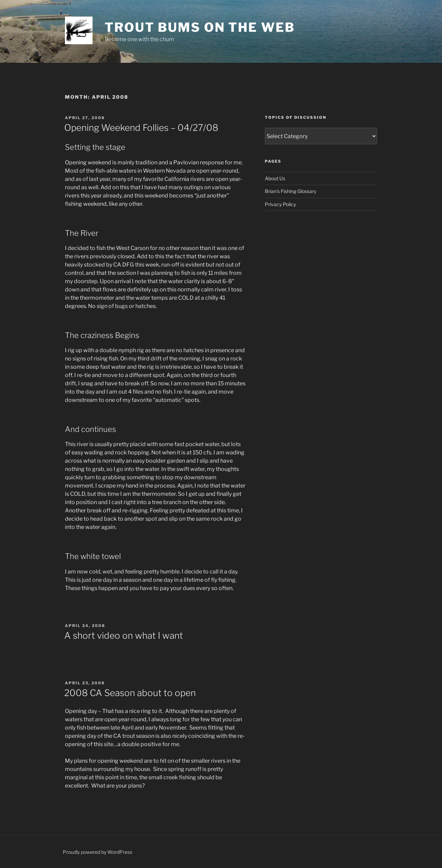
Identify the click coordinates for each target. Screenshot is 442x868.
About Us (275, 178)
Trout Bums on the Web (200, 27)
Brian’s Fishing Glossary (291, 191)
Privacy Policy (280, 204)
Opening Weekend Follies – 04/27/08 (141, 128)
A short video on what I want (124, 635)
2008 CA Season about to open (130, 693)
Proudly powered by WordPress (98, 852)
